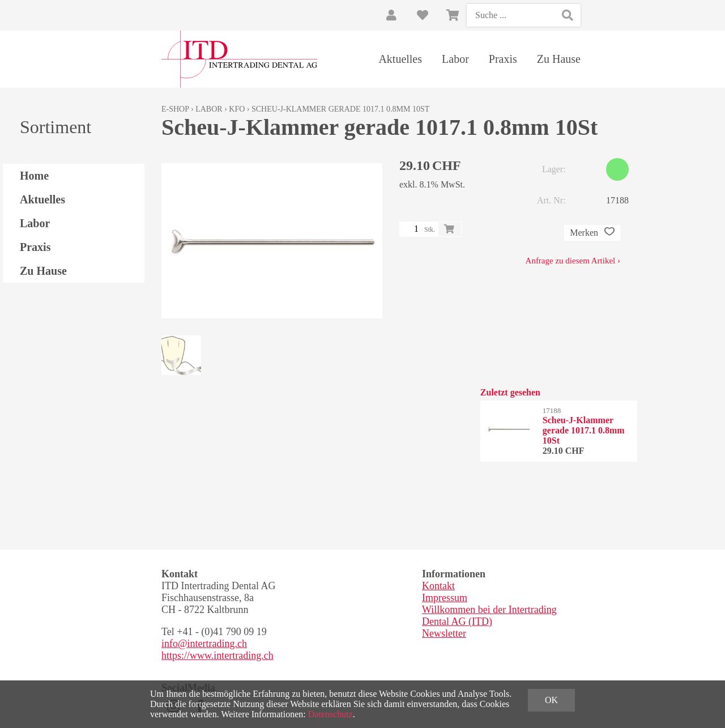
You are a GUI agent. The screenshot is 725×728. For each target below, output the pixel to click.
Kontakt (438, 586)
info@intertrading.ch (204, 644)
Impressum (445, 598)
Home (34, 176)
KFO (237, 109)
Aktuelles (400, 59)
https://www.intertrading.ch (217, 655)
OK (551, 700)
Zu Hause (559, 59)
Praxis (503, 59)
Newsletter (444, 633)
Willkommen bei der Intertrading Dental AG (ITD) (489, 616)
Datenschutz (330, 714)
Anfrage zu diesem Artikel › (573, 261)
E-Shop (175, 109)
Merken (592, 233)
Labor (455, 59)
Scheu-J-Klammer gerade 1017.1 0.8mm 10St (340, 109)
